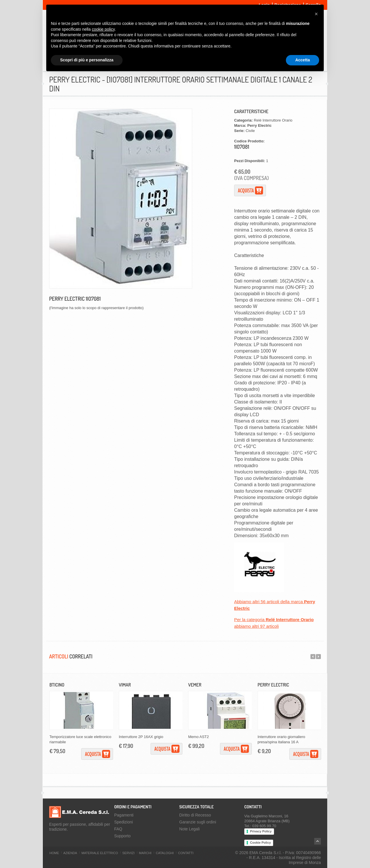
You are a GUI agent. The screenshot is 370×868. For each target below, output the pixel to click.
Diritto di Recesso (195, 815)
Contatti (186, 853)
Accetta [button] (303, 60)
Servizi (128, 853)
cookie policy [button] (103, 29)
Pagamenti (124, 815)
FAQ (118, 829)
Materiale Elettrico (100, 853)
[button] (316, 14)
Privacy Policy (261, 831)
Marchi (145, 853)
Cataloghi (165, 853)
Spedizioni (124, 822)
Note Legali (189, 829)
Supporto (122, 836)
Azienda (70, 853)
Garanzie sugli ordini (198, 822)
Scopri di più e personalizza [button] (87, 60)
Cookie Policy (260, 843)
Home (54, 853)
